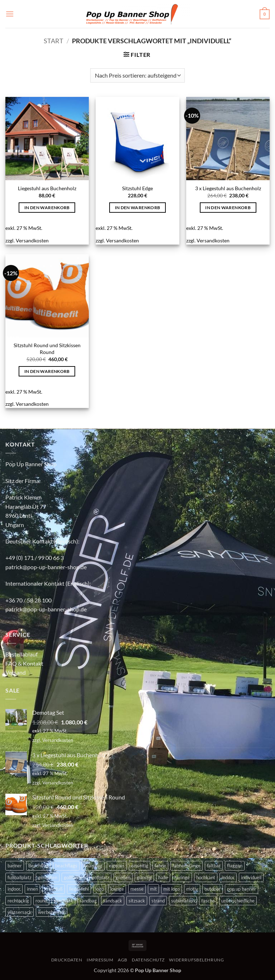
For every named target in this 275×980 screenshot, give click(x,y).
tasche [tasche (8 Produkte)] (208, 901)
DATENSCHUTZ (148, 960)
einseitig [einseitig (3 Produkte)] (140, 866)
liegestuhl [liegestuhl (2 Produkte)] (79, 889)
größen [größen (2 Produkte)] (123, 877)
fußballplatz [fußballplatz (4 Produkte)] (20, 877)
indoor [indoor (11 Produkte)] (14, 889)
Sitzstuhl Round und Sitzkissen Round (47, 349)
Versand (16, 672)
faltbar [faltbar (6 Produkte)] (214, 866)
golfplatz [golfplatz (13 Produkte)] (100, 877)
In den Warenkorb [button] (47, 208)
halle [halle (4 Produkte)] (163, 877)
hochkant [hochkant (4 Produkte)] (206, 877)
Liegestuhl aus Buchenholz (47, 188)
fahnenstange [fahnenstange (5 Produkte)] (187, 866)
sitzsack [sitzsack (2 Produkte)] (137, 901)
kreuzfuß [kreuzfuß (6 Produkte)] (54, 889)
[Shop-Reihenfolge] (137, 75)
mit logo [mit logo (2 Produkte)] (172, 889)
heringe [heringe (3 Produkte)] (182, 877)
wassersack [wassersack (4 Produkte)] (20, 912)
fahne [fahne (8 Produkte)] (160, 866)
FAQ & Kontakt (24, 663)
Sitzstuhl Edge (137, 188)
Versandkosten (32, 240)
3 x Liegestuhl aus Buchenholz (228, 188)
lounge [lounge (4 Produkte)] (117, 889)
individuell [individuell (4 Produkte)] (251, 877)
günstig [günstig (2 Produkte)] (144, 877)
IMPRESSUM (100, 960)
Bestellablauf (21, 654)
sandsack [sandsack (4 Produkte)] (113, 901)
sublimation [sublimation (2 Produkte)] (183, 901)
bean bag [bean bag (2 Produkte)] (93, 866)
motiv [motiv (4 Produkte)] (192, 889)
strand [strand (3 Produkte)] (158, 901)
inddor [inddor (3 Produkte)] (228, 877)
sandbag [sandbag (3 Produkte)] (88, 901)
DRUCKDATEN (67, 960)
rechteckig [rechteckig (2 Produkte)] (18, 901)
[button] (10, 14)
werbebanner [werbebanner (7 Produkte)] (52, 912)
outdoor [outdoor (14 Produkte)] (213, 889)
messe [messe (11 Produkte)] (137, 889)
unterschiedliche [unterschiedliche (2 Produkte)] (238, 901)
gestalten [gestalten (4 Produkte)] (48, 877)
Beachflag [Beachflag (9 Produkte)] (38, 866)
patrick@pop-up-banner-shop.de (46, 567)
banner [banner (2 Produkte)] (15, 866)
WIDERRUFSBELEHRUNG (196, 960)
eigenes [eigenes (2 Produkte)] (117, 866)
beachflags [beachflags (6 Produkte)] (66, 866)
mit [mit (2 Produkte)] (153, 889)
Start (54, 41)
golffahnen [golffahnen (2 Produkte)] (74, 877)
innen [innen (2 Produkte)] (32, 889)
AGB (123, 960)
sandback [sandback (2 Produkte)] (63, 901)
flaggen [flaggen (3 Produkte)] (235, 866)
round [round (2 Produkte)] (41, 901)
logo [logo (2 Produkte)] (100, 889)
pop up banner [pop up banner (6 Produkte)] (242, 889)
